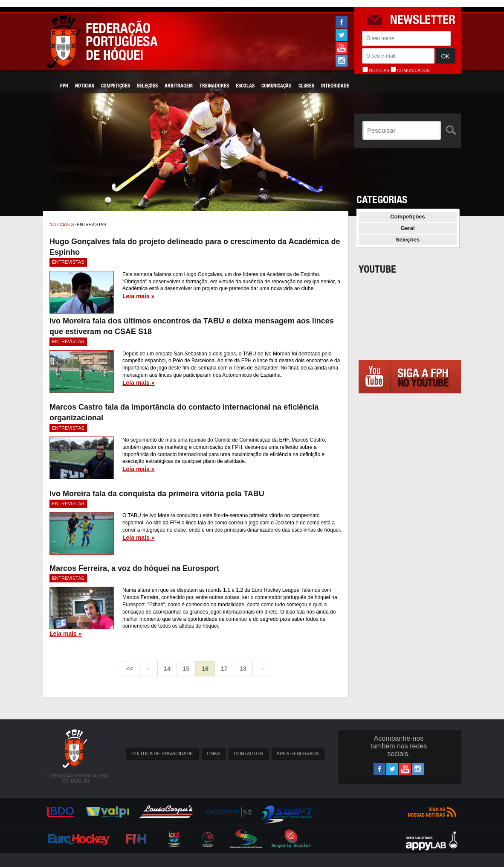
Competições (116, 86)
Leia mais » (139, 296)
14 (167, 669)
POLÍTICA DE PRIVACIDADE (162, 754)
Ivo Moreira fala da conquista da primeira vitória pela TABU (157, 494)
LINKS (214, 754)
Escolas (245, 86)
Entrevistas (68, 262)
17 (224, 669)
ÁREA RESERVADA (298, 754)
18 (243, 669)
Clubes (306, 86)
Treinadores (214, 86)
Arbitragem (179, 86)
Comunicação (277, 86)
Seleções (147, 86)
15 (186, 669)
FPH (64, 86)
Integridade (335, 86)
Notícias (59, 225)
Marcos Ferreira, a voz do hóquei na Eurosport (134, 568)
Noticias (85, 86)
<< (130, 669)
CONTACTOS (248, 754)
